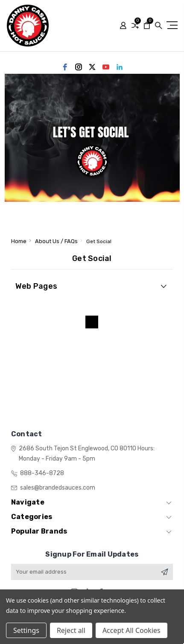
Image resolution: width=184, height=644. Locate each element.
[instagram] (79, 67)
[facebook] (65, 67)
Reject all (71, 630)
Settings (26, 630)
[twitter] (92, 67)
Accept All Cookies (131, 630)
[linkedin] (120, 67)
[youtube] (106, 67)
